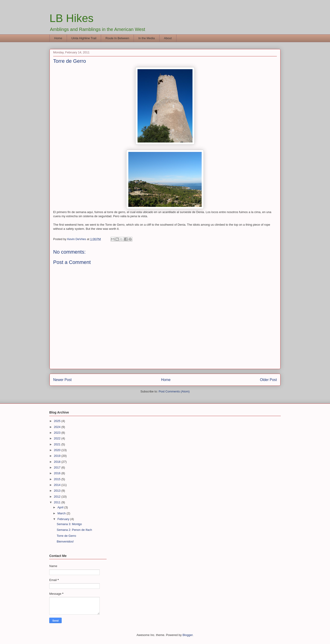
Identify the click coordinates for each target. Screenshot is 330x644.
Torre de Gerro (66, 536)
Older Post (268, 380)
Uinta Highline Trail (84, 38)
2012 (58, 497)
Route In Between (117, 38)
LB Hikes (71, 18)
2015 (58, 479)
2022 (58, 438)
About (168, 38)
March (62, 513)
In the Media (147, 38)
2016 (58, 473)
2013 (58, 491)
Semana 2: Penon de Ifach (74, 530)
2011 (58, 502)
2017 (58, 467)
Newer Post (62, 380)
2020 (58, 450)
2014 (58, 485)
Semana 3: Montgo (69, 524)
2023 (58, 433)
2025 (58, 421)
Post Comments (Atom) (174, 391)
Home (58, 38)
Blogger (187, 635)
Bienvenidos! (65, 541)
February (64, 519)
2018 (58, 462)
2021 (58, 444)
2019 (58, 456)
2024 (58, 427)
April (61, 507)
